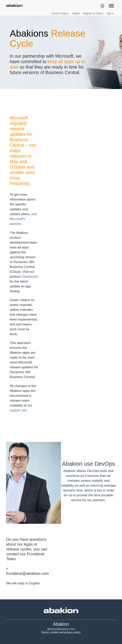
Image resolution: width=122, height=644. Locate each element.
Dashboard (30, 277)
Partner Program (60, 13)
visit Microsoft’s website (23, 219)
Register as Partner (93, 13)
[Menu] (111, 6)
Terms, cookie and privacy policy (61, 632)
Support (76, 13)
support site (18, 410)
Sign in (110, 13)
